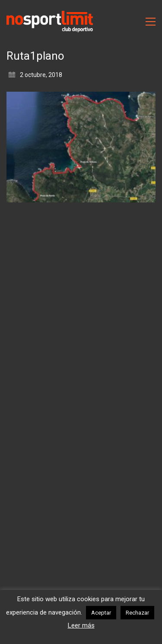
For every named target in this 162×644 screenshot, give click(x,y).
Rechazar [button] (137, 613)
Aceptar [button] (101, 613)
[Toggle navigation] (151, 22)
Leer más (81, 625)
